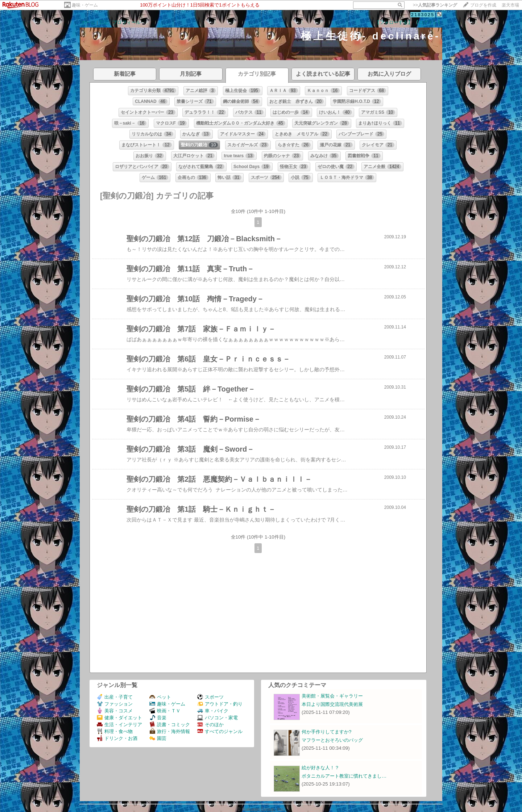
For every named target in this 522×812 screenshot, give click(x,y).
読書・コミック (170, 725)
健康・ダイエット (119, 718)
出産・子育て (115, 697)
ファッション (115, 704)
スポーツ (210, 697)
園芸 (158, 738)
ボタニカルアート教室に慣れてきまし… (344, 776)
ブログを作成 (483, 5)
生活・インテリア (119, 725)
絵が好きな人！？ (320, 768)
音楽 (158, 718)
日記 (104, 22)
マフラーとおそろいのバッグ (332, 740)
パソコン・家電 (217, 718)
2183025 (423, 15)
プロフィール (127, 22)
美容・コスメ (115, 711)
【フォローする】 (394, 22)
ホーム (88, 22)
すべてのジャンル (220, 731)
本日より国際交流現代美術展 (332, 704)
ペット (160, 697)
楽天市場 (510, 5)
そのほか (210, 725)
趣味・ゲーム (85, 5)
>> (435, 5)
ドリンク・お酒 (117, 738)
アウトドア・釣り (220, 704)
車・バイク (213, 711)
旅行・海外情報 (170, 731)
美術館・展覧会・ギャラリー (332, 696)
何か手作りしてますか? (326, 732)
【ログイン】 (428, 22)
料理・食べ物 (115, 731)
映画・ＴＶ (165, 711)
